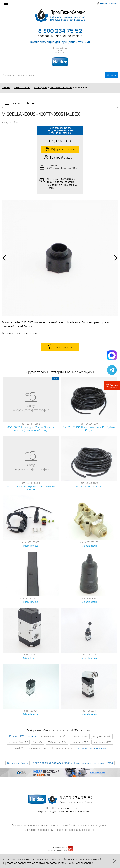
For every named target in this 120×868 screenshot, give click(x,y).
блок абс (38, 742)
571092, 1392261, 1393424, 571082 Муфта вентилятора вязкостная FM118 (73, 763)
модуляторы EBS (102, 742)
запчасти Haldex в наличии (92, 748)
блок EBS (19, 748)
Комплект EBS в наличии (23, 736)
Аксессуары (40, 87)
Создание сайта (60, 847)
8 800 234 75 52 (60, 31)
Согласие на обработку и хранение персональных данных (60, 830)
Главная (6, 87)
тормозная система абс (54, 736)
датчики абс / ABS (18, 742)
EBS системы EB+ (57, 742)
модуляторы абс (102, 736)
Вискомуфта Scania (18, 763)
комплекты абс (80, 736)
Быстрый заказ (58, 158)
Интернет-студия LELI (58, 850)
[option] (60, 258)
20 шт (56, 379)
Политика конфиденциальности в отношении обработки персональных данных (60, 825)
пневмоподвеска (38, 748)
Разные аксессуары (61, 87)
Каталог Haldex (22, 87)
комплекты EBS (80, 742)
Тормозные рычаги (62, 748)
